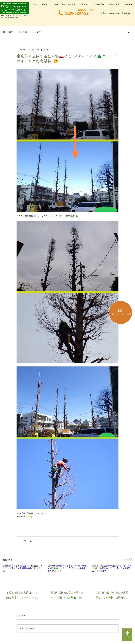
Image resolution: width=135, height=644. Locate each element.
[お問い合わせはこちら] (120, 312)
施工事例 (23, 32)
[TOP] (127, 635)
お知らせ (37, 32)
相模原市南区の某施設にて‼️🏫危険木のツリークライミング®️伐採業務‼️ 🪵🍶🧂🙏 (23, 596)
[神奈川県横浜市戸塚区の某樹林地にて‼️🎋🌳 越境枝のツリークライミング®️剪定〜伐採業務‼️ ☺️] (112, 576)
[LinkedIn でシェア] (31, 541)
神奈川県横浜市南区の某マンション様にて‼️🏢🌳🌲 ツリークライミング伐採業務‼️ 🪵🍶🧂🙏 (67, 596)
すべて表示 (127, 559)
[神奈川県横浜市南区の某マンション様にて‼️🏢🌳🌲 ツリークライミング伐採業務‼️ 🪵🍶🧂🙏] (68, 576)
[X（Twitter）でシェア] (25, 541)
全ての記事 (8, 32)
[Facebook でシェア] (18, 541)
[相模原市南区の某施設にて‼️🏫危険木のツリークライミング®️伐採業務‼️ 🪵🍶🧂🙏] (23, 576)
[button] (129, 32)
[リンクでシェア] (38, 541)
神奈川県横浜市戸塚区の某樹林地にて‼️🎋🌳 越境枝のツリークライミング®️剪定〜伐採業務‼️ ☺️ (112, 596)
